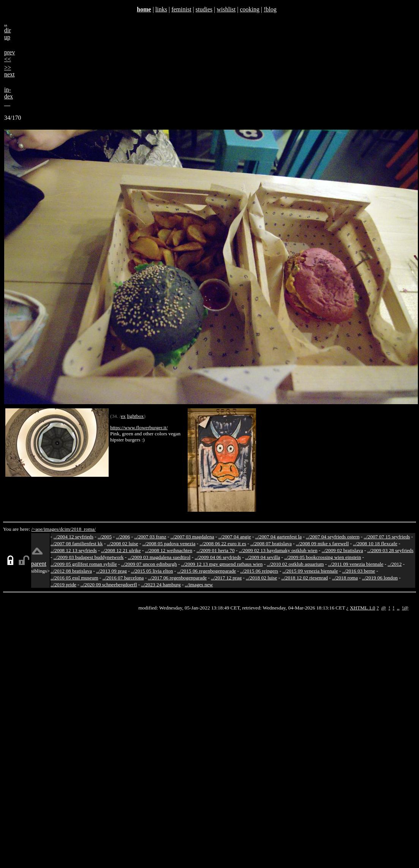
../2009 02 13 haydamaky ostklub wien (278, 550)
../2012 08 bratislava (71, 571)
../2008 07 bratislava (271, 543)
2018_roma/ (83, 529)
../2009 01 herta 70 (215, 550)
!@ (405, 608)
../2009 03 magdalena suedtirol (159, 557)
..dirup (8, 30)
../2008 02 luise (122, 543)
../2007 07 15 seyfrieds (387, 537)
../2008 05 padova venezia (169, 543)
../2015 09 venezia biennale (310, 571)
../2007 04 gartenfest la (279, 537)
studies (204, 9)
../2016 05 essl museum (74, 578)
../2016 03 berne (359, 571)
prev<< (9, 56)
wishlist (226, 9)
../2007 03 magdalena (192, 537)
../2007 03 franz (150, 537)
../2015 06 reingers (259, 571)
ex (123, 416)
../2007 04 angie (235, 537)
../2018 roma (345, 578)
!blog (270, 9)
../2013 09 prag (111, 571)
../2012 (394, 564)
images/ (52, 529)
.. (398, 608)
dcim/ (65, 529)
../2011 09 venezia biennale (356, 564)
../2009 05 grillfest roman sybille (84, 564)
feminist (181, 9)
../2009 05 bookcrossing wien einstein (323, 557)
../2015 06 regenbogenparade (207, 571)
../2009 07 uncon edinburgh (149, 564)
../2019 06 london (380, 578)
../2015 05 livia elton (152, 571)
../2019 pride (63, 585)
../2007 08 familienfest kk (77, 543)
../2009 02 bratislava (342, 550)
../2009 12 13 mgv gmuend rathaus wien (222, 564)
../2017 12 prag (226, 578)
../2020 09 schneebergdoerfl (109, 585)
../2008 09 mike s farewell (322, 543)
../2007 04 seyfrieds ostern (333, 537)
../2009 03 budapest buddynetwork (89, 557)
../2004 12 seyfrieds (74, 537)
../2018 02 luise (261, 578)
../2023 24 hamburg (161, 585)
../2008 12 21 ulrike (121, 550)
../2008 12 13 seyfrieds (74, 550)
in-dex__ (9, 96)
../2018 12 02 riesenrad (304, 578)
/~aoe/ (38, 529)
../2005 (105, 537)
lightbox (135, 416)
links (161, 9)
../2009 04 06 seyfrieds (218, 557)
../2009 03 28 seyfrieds (391, 550)
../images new (199, 585)
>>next (9, 71)
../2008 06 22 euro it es (223, 543)
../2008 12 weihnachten (169, 550)
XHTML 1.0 (363, 608)
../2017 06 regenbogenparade (178, 578)
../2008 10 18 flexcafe (375, 543)
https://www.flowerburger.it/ (139, 428)
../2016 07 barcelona (123, 578)
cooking (250, 9)
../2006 (123, 537)
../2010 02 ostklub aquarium (296, 564)
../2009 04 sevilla (262, 557)
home (144, 9)
